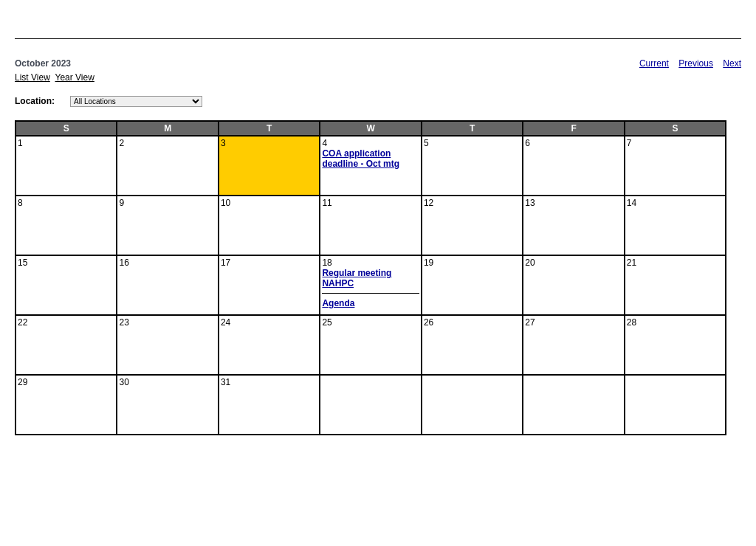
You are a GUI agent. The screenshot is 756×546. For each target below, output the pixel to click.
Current (654, 63)
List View (32, 77)
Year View (74, 77)
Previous (696, 63)
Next (732, 63)
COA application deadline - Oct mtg (361, 159)
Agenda (338, 303)
